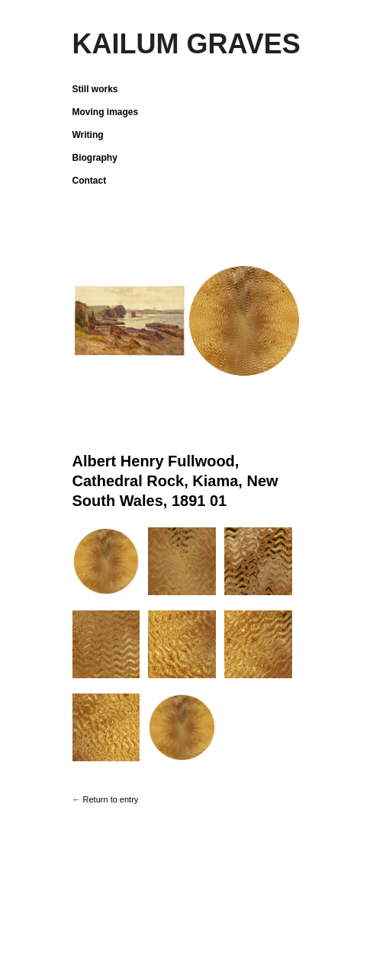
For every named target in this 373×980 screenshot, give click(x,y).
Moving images (106, 112)
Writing (88, 135)
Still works (95, 89)
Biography (95, 158)
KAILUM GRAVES (186, 44)
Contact (90, 181)
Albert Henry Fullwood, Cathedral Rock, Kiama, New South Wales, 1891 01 (175, 481)
